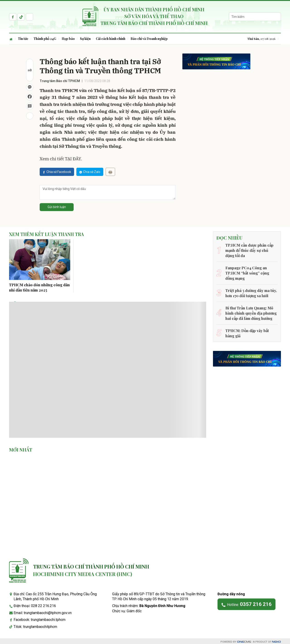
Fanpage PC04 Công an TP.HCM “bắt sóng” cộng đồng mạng (247, 272)
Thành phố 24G (45, 39)
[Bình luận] (30, 106)
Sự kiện (86, 39)
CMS (244, 640)
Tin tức (23, 39)
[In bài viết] (30, 116)
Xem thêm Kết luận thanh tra (47, 234)
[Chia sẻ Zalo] (30, 87)
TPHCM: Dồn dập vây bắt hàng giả (247, 332)
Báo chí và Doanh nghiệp (150, 39)
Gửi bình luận (57, 207)
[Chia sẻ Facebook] (30, 97)
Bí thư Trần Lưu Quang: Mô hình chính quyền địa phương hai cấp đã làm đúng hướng (251, 312)
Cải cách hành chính (111, 39)
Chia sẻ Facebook (57, 172)
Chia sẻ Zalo (90, 172)
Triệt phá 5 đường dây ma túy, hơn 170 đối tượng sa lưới (251, 292)
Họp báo (69, 39)
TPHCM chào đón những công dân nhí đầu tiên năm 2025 (39, 287)
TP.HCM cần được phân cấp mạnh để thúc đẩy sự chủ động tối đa (251, 250)
